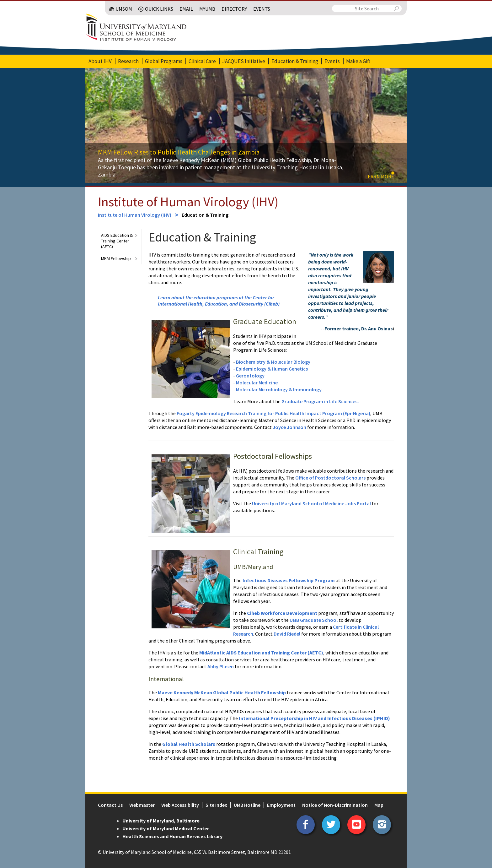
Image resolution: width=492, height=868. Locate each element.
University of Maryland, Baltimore (161, 821)
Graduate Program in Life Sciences (319, 401)
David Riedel (287, 634)
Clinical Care (202, 61)
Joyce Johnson (290, 427)
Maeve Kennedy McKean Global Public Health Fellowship (222, 692)
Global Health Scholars (189, 744)
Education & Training (295, 61)
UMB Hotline (247, 805)
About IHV (100, 61)
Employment (281, 805)
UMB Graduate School (314, 620)
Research (128, 61)
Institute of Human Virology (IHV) (188, 202)
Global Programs (164, 61)
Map (379, 805)
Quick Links (159, 9)
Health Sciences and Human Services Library (172, 836)
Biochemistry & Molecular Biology (273, 362)
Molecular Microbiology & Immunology (279, 389)
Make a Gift (358, 61)
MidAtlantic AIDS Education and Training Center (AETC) (261, 653)
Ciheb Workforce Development (282, 613)
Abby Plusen (221, 666)
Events (262, 9)
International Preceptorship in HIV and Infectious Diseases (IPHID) (314, 718)
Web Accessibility (180, 805)
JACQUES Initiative (244, 61)
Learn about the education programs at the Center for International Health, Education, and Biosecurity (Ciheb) (219, 301)
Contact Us (110, 805)
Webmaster (142, 805)
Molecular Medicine (257, 382)
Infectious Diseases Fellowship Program (289, 580)
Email (186, 9)
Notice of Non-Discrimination (335, 805)
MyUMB (207, 9)
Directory (234, 9)
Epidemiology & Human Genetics (272, 369)
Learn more (380, 176)
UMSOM (124, 9)
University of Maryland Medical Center (166, 828)
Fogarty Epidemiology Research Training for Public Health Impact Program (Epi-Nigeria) (273, 413)
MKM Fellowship (116, 258)
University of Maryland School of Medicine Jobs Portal (311, 503)
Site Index (216, 805)
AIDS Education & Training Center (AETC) (117, 241)
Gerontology (250, 376)
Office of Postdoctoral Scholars (330, 478)
